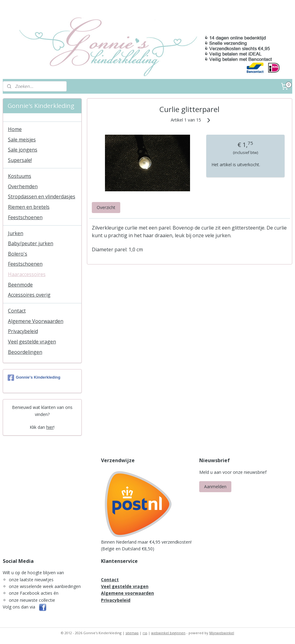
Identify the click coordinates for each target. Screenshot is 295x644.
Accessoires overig (29, 295)
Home (15, 129)
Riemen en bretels (29, 207)
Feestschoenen (25, 217)
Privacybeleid (23, 331)
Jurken (16, 233)
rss (145, 633)
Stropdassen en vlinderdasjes (42, 197)
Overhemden (23, 186)
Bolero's (18, 254)
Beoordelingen (25, 352)
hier (50, 427)
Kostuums (20, 176)
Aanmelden (215, 487)
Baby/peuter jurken (31, 243)
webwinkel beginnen (168, 633)
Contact (17, 311)
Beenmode (20, 285)
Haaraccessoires (27, 274)
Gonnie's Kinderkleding (34, 378)
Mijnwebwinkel (222, 633)
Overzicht (106, 207)
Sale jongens (23, 150)
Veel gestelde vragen (32, 342)
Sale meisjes (22, 140)
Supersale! (20, 160)
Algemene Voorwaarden (36, 321)
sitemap (132, 633)
